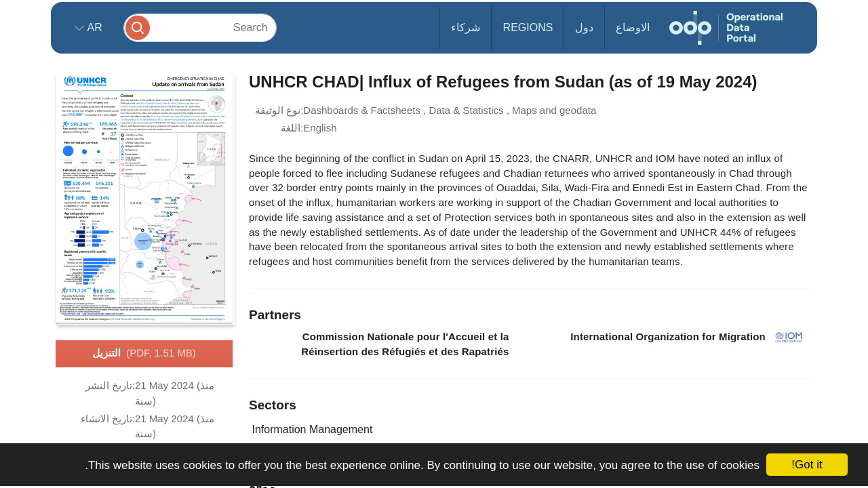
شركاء (466, 27)
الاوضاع (633, 27)
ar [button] (93, 27)
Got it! (807, 465)
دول (584, 27)
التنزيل (144, 354)
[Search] (200, 27)
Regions (528, 27)
